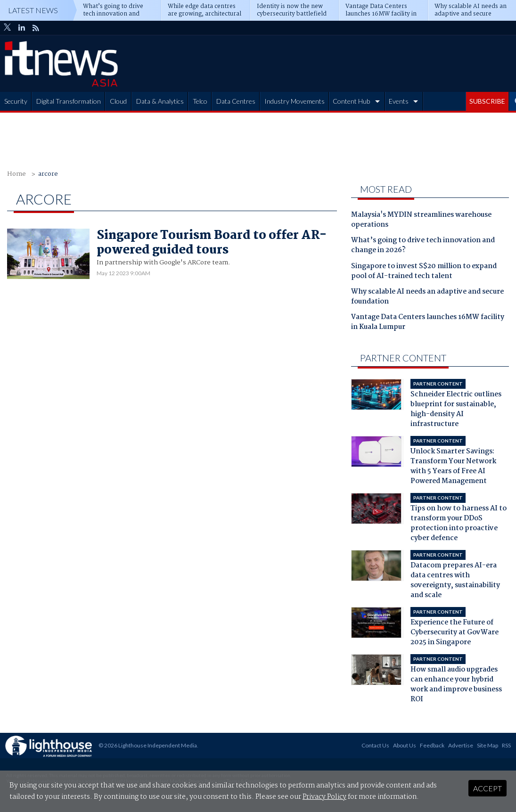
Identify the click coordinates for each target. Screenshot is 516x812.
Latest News (33, 10)
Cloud (118, 101)
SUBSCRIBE (487, 101)
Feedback (432, 745)
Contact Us (375, 745)
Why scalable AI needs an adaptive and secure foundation (427, 297)
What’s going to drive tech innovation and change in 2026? (423, 246)
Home (16, 174)
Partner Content (403, 358)
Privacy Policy (324, 797)
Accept (487, 788)
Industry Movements (295, 101)
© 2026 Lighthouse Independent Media (148, 745)
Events (399, 101)
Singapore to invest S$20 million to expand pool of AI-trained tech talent (424, 272)
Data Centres (236, 101)
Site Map (487, 745)
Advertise (461, 745)
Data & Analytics (160, 101)
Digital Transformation (69, 101)
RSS (506, 745)
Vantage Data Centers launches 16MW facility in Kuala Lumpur (428, 323)
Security (16, 101)
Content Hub (351, 101)
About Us (405, 745)
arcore (48, 174)
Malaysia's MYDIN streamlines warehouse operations (421, 220)
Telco (200, 101)
